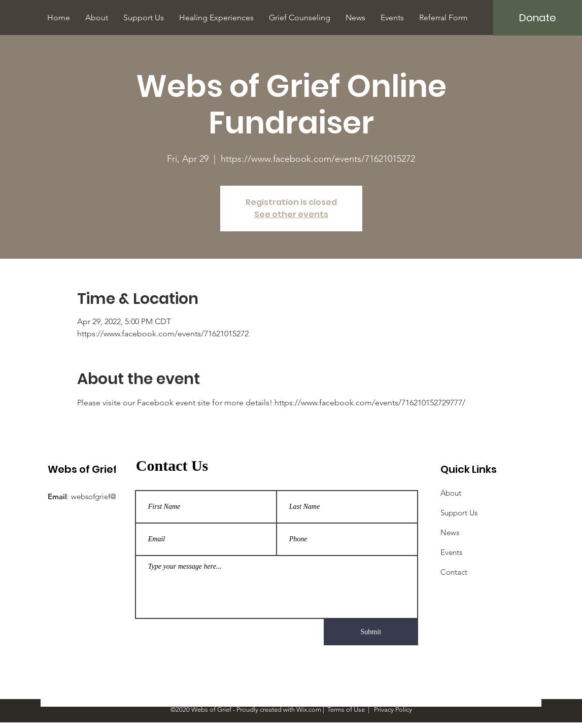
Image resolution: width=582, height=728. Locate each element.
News (450, 532)
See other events (291, 214)
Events (451, 552)
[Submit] (371, 632)
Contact (454, 572)
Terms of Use (346, 709)
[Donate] (538, 18)
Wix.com (309, 709)
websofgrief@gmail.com (112, 496)
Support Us (459, 513)
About (451, 493)
